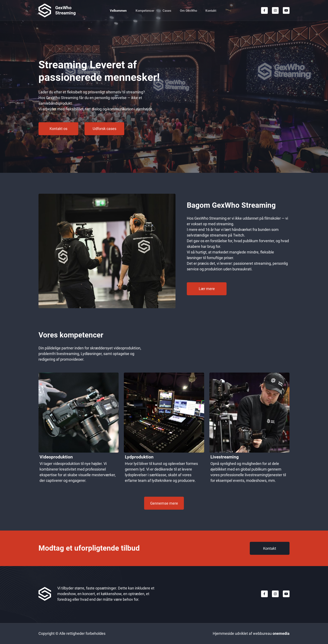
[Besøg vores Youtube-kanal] (286, 10)
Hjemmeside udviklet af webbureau (251, 633)
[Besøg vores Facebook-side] (264, 10)
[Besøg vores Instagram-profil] (275, 10)
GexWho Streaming (65, 10)
